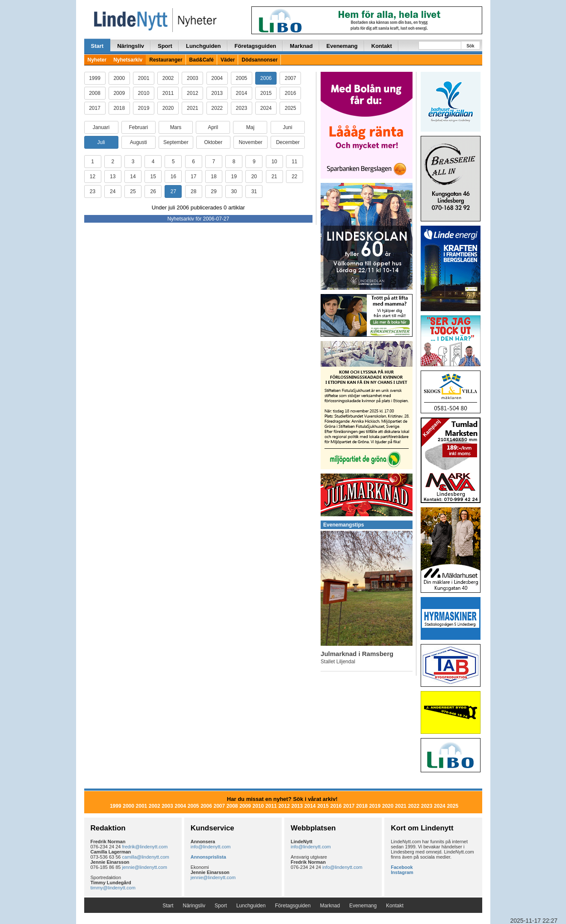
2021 (193, 108)
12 (93, 177)
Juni (288, 127)
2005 (242, 78)
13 (113, 177)
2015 (266, 93)
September (176, 142)
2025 (290, 108)
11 (294, 162)
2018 (119, 108)
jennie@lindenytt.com (145, 867)
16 (173, 177)
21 (274, 177)
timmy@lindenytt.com (113, 888)
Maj (250, 127)
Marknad (301, 46)
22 (294, 177)
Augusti (139, 142)
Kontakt (382, 46)
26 (153, 191)
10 (274, 162)
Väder (228, 60)
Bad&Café (202, 60)
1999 (95, 78)
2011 (168, 93)
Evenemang (342, 46)
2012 (193, 93)
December (288, 142)
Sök (470, 46)
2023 (242, 108)
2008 (95, 93)
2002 (168, 78)
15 (153, 177)
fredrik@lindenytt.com (145, 847)
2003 (193, 78)
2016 (290, 93)
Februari (138, 127)
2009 (119, 93)
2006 (266, 78)
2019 (144, 108)
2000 (119, 78)
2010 (144, 93)
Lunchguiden (203, 46)
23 (93, 191)
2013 (217, 93)
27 (173, 191)
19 (234, 177)
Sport (165, 46)
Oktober (214, 142)
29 (214, 191)
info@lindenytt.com (211, 847)
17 (193, 177)
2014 (242, 93)
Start (97, 46)
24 (113, 191)
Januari (101, 127)
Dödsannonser (259, 60)
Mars (176, 127)
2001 (144, 78)
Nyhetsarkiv (128, 60)
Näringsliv (131, 46)
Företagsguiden (256, 46)
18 (214, 177)
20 (254, 177)
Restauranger (166, 60)
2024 (266, 108)
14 (133, 177)
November (250, 142)
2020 (168, 108)
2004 (217, 78)
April (213, 127)
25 (133, 191)
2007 (290, 78)
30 (234, 191)
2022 (217, 108)
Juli (101, 142)
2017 (95, 108)
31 (254, 191)
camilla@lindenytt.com (146, 857)
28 (193, 191)
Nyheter (97, 60)
